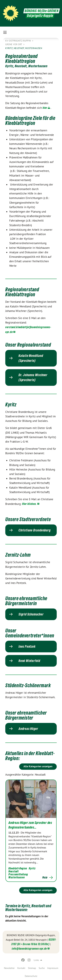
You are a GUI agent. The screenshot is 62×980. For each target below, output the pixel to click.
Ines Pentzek (27, 647)
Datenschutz (31, 976)
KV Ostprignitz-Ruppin (18, 41)
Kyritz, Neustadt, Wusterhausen (24, 48)
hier (45, 108)
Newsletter (9, 968)
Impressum (53, 968)
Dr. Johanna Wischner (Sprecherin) (33, 377)
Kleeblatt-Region (18, 868)
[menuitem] (9, 968)
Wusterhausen (17, 877)
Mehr (45, 878)
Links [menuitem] (36, 960)
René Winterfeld (29, 661)
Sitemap (32, 968)
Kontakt (21, 968)
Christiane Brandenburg (35, 530)
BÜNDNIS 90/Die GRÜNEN (42, 11)
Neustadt (14, 871)
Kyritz (32, 868)
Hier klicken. (29, 504)
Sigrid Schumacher (31, 614)
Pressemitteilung (18, 874)
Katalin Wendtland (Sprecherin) (31, 358)
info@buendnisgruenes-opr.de (29, 949)
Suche (42, 968)
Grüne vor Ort (14, 44)
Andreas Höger (28, 729)
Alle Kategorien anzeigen (38, 766)
